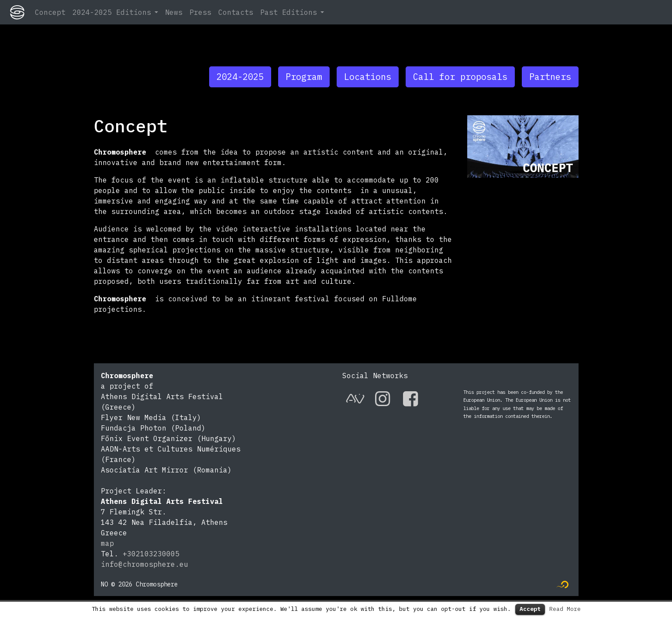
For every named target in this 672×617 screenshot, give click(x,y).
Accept (530, 609)
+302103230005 (151, 554)
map (107, 543)
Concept (50, 12)
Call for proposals (460, 77)
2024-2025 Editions (112, 12)
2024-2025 (240, 77)
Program (304, 77)
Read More (565, 609)
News (174, 12)
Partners (550, 77)
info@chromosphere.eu (145, 564)
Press (200, 12)
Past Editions (289, 12)
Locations (368, 77)
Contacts (236, 12)
